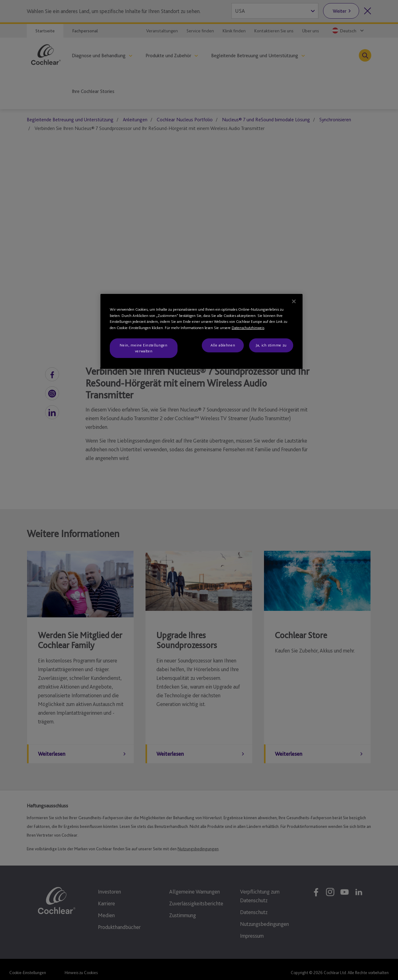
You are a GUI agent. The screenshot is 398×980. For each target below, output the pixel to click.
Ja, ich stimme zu (271, 345)
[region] (201, 331)
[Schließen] (294, 301)
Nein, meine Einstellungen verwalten (143, 348)
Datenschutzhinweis (248, 328)
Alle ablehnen (223, 345)
